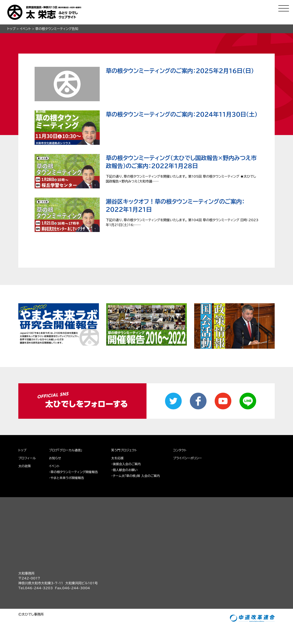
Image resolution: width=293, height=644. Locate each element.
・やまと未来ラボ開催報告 (68, 478)
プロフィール (27, 458)
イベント (55, 466)
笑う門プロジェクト (128, 450)
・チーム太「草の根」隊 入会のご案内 (140, 476)
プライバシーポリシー (193, 458)
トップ (22, 450)
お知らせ (56, 458)
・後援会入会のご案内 (130, 464)
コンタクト (185, 450)
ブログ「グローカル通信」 (67, 450)
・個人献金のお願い (128, 470)
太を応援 (121, 458)
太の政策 (25, 466)
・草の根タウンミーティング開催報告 (75, 472)
